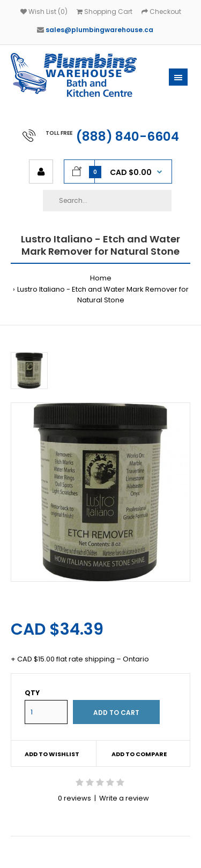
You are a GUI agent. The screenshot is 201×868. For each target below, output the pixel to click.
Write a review (124, 798)
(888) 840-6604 (128, 136)
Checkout (161, 12)
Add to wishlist (52, 754)
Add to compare (139, 754)
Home (101, 278)
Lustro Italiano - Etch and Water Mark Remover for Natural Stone (103, 295)
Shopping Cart (105, 12)
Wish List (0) (44, 12)
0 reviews (75, 798)
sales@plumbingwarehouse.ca (99, 30)
